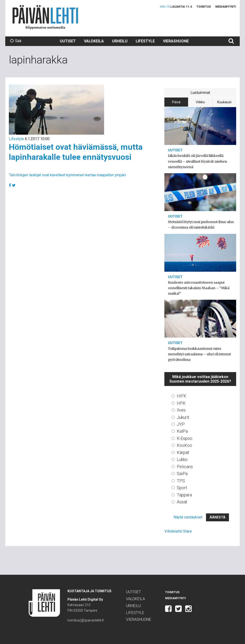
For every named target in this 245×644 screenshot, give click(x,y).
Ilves (181, 410)
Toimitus (204, 7)
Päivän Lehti (45, 17)
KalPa (182, 431)
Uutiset (68, 41)
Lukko (182, 459)
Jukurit (183, 417)
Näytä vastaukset (188, 517)
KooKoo (184, 445)
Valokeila (94, 41)
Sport (182, 488)
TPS (181, 481)
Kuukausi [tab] (224, 102)
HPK (181, 403)
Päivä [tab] (176, 102)
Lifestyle (145, 41)
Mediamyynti (226, 7)
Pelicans (185, 467)
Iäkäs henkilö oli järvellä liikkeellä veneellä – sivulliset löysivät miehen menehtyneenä (198, 161)
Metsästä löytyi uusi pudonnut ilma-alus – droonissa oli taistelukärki (201, 225)
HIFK (182, 396)
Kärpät (183, 452)
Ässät (182, 502)
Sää (16, 41)
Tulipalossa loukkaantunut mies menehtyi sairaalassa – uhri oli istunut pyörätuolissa (199, 354)
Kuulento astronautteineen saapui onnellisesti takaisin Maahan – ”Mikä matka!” (199, 288)
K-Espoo (185, 438)
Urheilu (120, 41)
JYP (181, 424)
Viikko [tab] (200, 102)
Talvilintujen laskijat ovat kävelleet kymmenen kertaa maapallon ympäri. (68, 175)
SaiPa (182, 474)
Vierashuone (176, 41)
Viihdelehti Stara (178, 531)
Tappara (184, 495)
